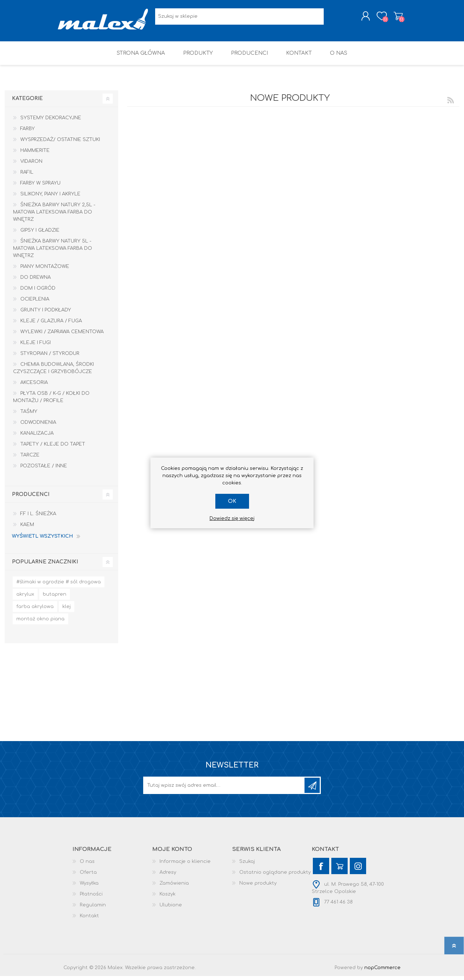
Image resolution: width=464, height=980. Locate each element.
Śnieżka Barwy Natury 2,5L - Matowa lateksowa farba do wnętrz (54, 216)
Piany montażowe (45, 270)
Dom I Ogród (38, 292)
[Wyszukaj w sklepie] (239, 18)
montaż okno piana (40, 623)
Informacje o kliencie (185, 865)
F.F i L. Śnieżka (38, 518)
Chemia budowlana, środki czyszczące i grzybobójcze (53, 372)
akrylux (25, 598)
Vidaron (31, 165)
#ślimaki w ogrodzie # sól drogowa (59, 586)
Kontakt (89, 920)
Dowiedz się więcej (232, 518)
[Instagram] (358, 870)
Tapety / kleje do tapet (53, 448)
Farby (28, 133)
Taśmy (29, 415)
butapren (55, 598)
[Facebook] (321, 870)
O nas (87, 865)
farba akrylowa (35, 611)
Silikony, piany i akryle (50, 198)
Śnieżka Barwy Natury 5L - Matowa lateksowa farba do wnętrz (53, 252)
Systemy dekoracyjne (51, 122)
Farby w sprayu (40, 187)
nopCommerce (382, 972)
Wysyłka (89, 887)
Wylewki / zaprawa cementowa (62, 336)
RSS (451, 104)
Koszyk (392, 18)
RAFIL (27, 176)
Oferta (88, 876)
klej (67, 611)
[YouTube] (339, 870)
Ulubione (171, 909)
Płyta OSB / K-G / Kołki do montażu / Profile (51, 401)
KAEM (27, 529)
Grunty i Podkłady (46, 314)
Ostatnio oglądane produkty (275, 876)
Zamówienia (174, 887)
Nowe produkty (258, 887)
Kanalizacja (37, 437)
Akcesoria (34, 386)
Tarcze (30, 459)
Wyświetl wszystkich (42, 540)
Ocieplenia (35, 303)
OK (232, 501)
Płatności (91, 898)
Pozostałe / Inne (44, 470)
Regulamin (93, 909)
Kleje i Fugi (36, 347)
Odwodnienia (38, 426)
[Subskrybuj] (224, 789)
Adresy (168, 876)
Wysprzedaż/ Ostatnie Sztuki (60, 144)
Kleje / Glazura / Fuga (51, 325)
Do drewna (36, 281)
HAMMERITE (35, 154)
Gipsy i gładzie (40, 234)
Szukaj (247, 865)
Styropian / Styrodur (50, 357)
